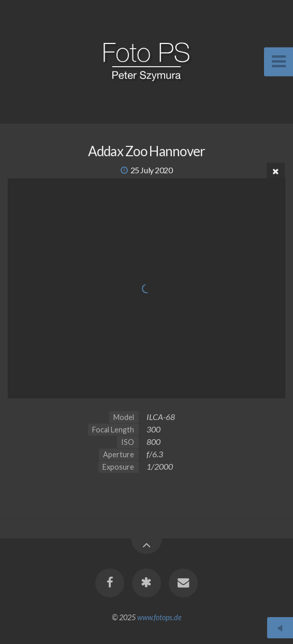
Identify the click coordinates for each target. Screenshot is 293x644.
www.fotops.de (159, 617)
